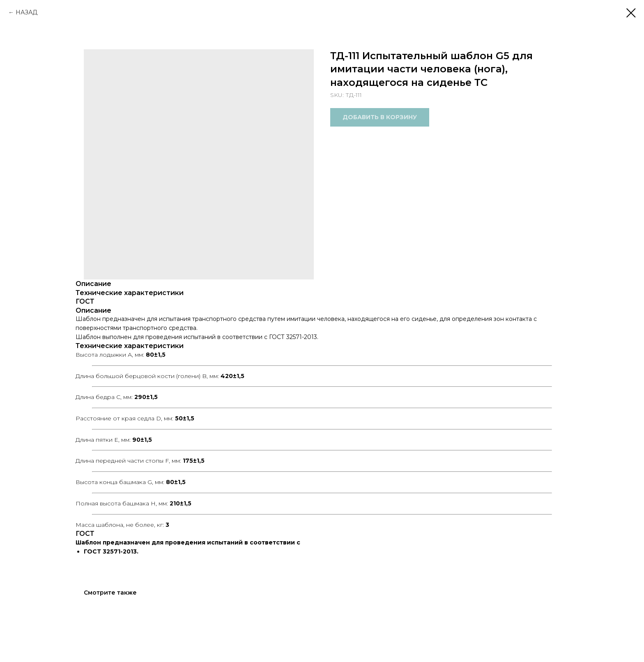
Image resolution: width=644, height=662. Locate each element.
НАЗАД (26, 12)
